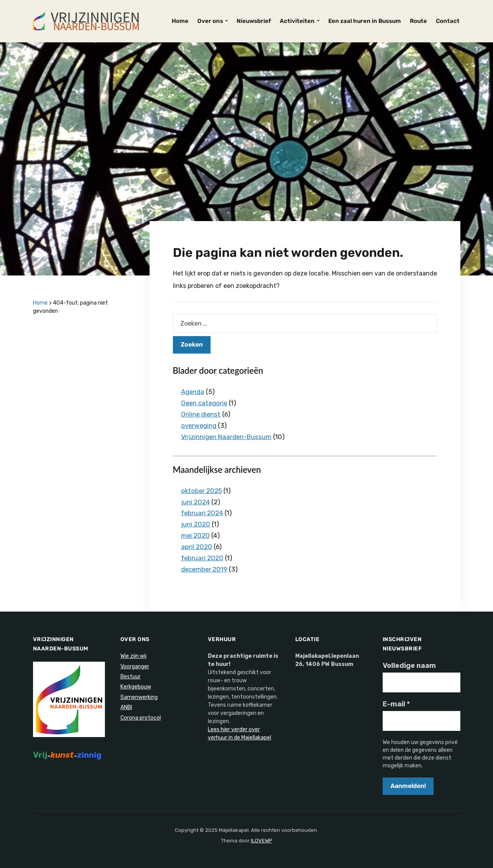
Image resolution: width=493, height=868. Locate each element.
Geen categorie (205, 403)
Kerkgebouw (136, 687)
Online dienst (201, 414)
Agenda (193, 392)
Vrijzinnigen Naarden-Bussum (227, 437)
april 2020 (197, 547)
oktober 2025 (202, 491)
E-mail (396, 704)
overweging (199, 425)
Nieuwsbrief (254, 21)
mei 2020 (196, 535)
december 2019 (205, 569)
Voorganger (135, 667)
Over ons (210, 21)
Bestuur (131, 677)
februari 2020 (202, 558)
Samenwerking (139, 697)
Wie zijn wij (133, 656)
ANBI (126, 707)
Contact (448, 21)
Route (418, 21)
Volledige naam (409, 666)
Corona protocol (141, 718)
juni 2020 (196, 524)
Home (180, 21)
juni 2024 (195, 502)
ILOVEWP (262, 841)
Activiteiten (297, 21)
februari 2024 (202, 513)
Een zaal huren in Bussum (365, 21)
